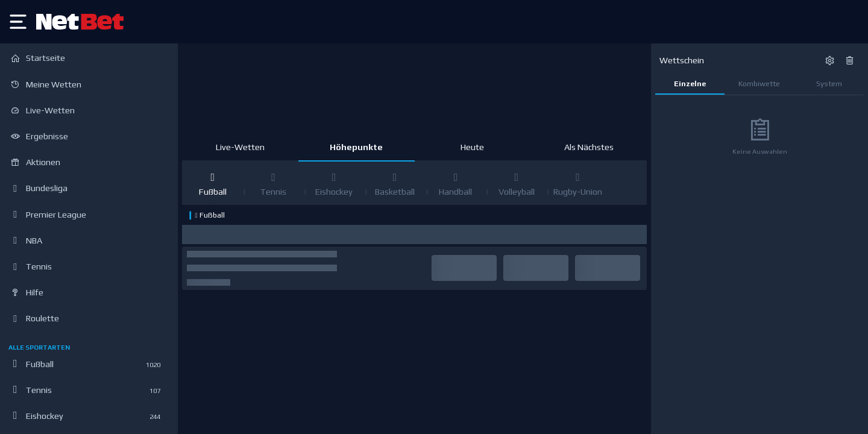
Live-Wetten (240, 147)
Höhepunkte (356, 147)
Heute (472, 147)
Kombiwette (759, 83)
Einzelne (690, 83)
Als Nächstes (589, 147)
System (829, 83)
